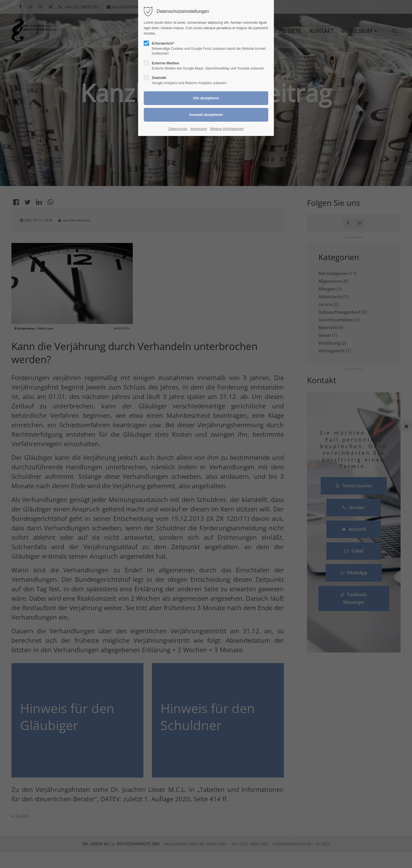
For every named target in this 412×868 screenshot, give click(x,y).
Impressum (199, 129)
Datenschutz (178, 129)
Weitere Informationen (227, 129)
